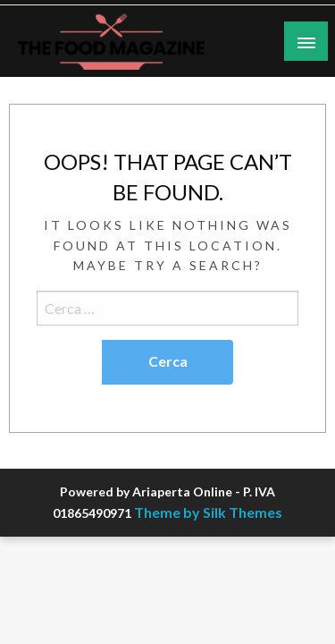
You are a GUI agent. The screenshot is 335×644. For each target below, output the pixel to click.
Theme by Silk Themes (208, 512)
